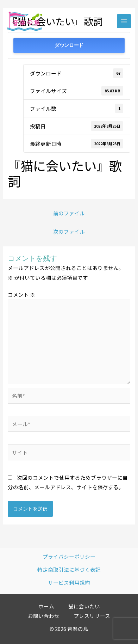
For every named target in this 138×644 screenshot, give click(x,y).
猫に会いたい (84, 606)
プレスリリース (92, 616)
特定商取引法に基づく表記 (69, 569)
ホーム (46, 606)
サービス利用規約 (69, 582)
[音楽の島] (25, 21)
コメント (21, 295)
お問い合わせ (44, 616)
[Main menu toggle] (124, 21)
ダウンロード (69, 45)
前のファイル (69, 213)
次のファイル (69, 231)
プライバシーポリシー (69, 556)
